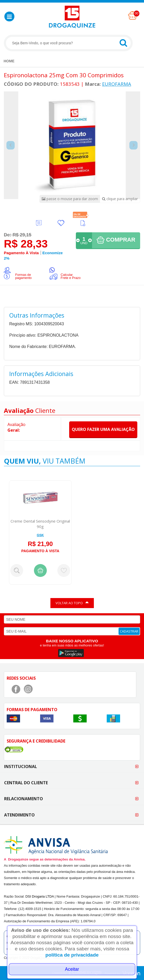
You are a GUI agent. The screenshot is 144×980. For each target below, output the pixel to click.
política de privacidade (72, 955)
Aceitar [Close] (72, 969)
